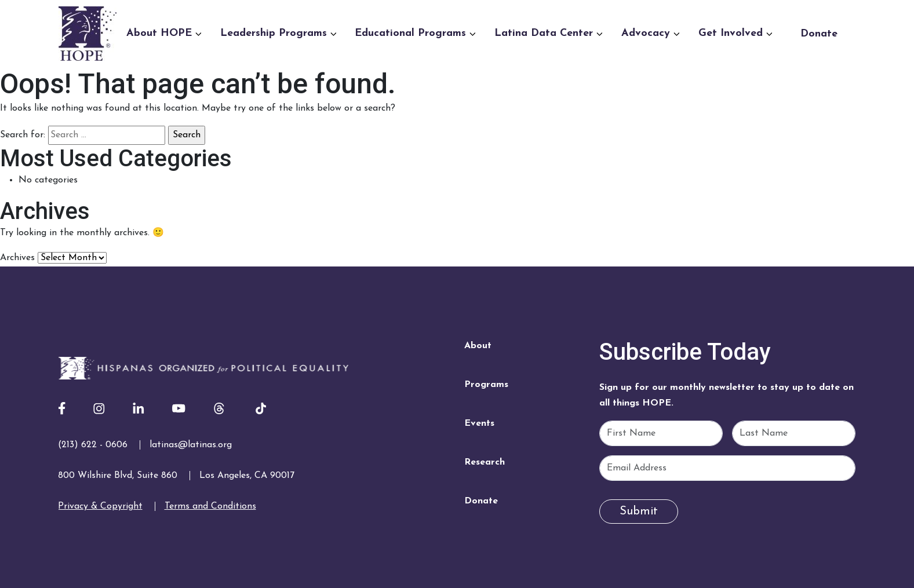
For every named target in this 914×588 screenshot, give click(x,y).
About (478, 346)
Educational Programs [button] (415, 33)
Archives (17, 258)
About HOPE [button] (164, 33)
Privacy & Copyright (100, 506)
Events (479, 423)
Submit (639, 512)
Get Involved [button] (735, 33)
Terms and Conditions (210, 506)
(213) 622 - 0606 (93, 445)
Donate (819, 34)
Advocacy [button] (651, 33)
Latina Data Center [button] (549, 33)
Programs (486, 385)
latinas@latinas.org (191, 445)
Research (485, 462)
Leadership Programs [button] (278, 33)
